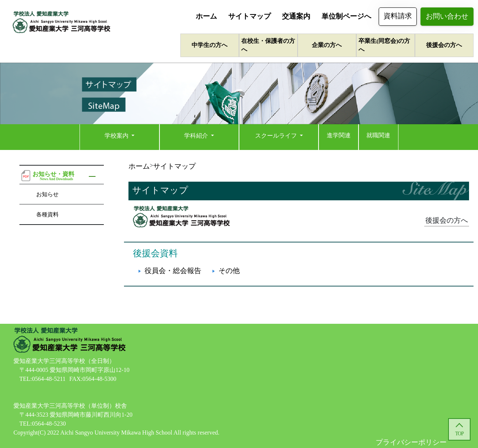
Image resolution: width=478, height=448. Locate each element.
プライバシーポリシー (411, 442)
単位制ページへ (346, 16)
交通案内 (296, 16)
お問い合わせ (447, 16)
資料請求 (398, 16)
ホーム (206, 16)
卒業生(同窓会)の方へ (384, 45)
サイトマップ (249, 16)
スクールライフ (277, 136)
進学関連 (339, 135)
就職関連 (378, 135)
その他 (229, 271)
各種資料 (47, 214)
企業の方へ (327, 45)
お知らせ (47, 194)
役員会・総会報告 (173, 271)
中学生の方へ (209, 45)
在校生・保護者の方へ (268, 45)
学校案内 (117, 136)
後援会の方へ (444, 45)
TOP (459, 434)
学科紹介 (197, 136)
